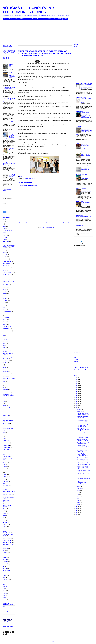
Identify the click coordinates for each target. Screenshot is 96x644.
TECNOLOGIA (6, 522)
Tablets (4, 515)
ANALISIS (5, 235)
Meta (4, 418)
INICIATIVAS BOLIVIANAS (9, 378)
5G (3, 224)
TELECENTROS (6, 529)
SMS (4, 484)
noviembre (79, 411)
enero (78, 504)
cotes (4, 303)
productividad (6, 445)
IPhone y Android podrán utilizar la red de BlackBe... (83, 414)
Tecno (4, 520)
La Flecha (76, 372)
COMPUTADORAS (7, 275)
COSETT (5, 287)
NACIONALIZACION (7, 426)
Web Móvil (5, 586)
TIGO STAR (5, 553)
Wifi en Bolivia (79, 226)
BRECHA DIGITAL (7, 261)
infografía (5, 376)
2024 (77, 382)
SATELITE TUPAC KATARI (9, 471)
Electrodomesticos (7, 312)
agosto (79, 490)
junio (78, 494)
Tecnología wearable (81, 189)
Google (4, 343)
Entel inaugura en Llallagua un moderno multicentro (9, 122)
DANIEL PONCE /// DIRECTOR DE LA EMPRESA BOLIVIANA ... (83, 455)
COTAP (4, 292)
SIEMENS (5, 475)
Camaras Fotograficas (8, 263)
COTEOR (5, 300)
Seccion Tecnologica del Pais (81, 370)
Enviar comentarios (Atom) (48, 227)
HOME (5, 19)
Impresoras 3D (6, 374)
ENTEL (60, 19)
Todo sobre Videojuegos (82, 175)
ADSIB (4, 226)
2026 (77, 378)
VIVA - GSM (5, 580)
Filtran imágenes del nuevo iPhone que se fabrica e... (83, 437)
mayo (78, 496)
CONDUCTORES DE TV (8, 281)
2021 (77, 388)
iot (3, 399)
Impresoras (5, 372)
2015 (77, 400)
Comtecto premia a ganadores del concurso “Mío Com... (83, 430)
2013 (77, 404)
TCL (3, 518)
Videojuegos (5, 573)
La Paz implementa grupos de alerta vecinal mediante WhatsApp (86, 204)
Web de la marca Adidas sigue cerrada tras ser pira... (82, 467)
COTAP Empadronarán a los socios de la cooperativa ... (83, 474)
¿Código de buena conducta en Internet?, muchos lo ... (83, 464)
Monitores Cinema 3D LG (82, 458)
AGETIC (4, 233)
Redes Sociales (6, 456)
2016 (77, 398)
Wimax (4, 591)
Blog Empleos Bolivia (81, 97)
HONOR (66, 19)
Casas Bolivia (79, 127)
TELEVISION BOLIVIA (8, 545)
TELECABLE (5, 524)
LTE (3, 414)
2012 (77, 406)
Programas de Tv (6, 447)
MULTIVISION (6, 424)
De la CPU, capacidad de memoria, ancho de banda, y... (83, 478)
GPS (4, 346)
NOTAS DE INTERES (7, 435)
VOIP (4, 584)
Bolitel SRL (5, 254)
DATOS (4, 305)
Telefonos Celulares (7, 543)
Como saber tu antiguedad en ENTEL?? (12, 176)
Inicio (46, 223)
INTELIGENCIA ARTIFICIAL (9, 384)
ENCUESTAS (6, 317)
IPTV (4, 401)
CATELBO (5, 266)
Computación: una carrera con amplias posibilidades (83, 421)
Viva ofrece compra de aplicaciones (82, 451)
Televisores (5, 548)
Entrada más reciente (24, 223)
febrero (79, 502)
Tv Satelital (5, 564)
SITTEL (4, 479)
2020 (77, 390)
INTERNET (22, 19)
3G (3, 219)
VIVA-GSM (49, 19)
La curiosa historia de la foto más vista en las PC (83, 443)
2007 (77, 513)
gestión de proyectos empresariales (7, 340)
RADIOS (5, 452)
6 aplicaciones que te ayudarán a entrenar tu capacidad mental (8, 47)
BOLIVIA (5, 257)
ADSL (4, 228)
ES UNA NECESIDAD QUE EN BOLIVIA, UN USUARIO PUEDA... (83, 425)
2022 (77, 386)
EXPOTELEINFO (6, 333)
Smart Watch (5, 481)
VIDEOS (4, 575)
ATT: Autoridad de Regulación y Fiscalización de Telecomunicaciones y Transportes (9, 246)
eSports (4, 322)
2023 (77, 384)
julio (78, 492)
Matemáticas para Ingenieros (83, 166)
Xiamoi (4, 598)
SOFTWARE (5, 486)
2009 (77, 509)
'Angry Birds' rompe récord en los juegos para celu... (83, 471)
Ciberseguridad (6, 268)
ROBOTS (5, 467)
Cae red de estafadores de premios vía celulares (9, 88)
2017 (77, 396)
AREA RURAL (6, 242)
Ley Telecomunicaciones (8, 408)
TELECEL (5, 527)
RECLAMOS (5, 454)
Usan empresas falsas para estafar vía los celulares (9, 111)
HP (3, 365)
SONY (4, 509)
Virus (4, 577)
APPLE (4, 240)
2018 (77, 394)
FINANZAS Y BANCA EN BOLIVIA (84, 83)
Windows (5, 593)
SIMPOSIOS (5, 477)
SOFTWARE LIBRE (7, 495)
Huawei (4, 367)
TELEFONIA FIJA (7, 538)
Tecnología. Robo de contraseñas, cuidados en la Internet (9, 163)
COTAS (43, 19)
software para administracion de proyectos (9, 501)
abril (78, 498)
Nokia (4, 433)
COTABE (5, 289)
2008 (77, 511)
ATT (32, 19)
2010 (77, 507)
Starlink (4, 511)
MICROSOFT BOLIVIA (8, 420)
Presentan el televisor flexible (11, 150)
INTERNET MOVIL (7, 392)
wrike (4, 595)
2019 (77, 392)
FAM (4, 335)
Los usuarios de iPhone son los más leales (83, 433)
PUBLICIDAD (6, 450)
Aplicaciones (5, 237)
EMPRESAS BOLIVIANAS (29, 178)
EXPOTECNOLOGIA (7, 331)
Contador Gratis (6, 622)
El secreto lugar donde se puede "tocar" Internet (83, 440)
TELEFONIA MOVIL (7, 540)
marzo (79, 500)
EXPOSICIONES (6, 329)
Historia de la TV (6, 360)
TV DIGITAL (5, 562)
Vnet (4, 582)
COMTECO (5, 277)
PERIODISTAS (6, 443)
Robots (11, 19)
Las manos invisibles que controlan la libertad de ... (83, 460)
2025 (77, 380)
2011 (77, 408)
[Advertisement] (46, 32)
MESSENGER (6, 416)
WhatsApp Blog (80, 201)
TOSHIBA (5, 557)
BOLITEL (5, 252)
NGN (4, 431)
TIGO (55, 19)
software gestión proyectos (9, 491)
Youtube (4, 600)
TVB (4, 566)
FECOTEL (5, 338)
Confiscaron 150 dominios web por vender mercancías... (83, 418)
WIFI (4, 589)
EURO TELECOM (7, 326)
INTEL (4, 382)
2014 (77, 402)
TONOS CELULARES (8, 555)
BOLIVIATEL (5, 259)
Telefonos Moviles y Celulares (83, 152)
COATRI (4, 270)
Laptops (4, 406)
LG (3, 411)
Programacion (79, 215)
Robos (4, 464)
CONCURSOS (6, 279)
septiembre (80, 488)
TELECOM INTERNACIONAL (7, 532)
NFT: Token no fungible (8, 428)
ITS (3, 403)
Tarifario (76, 46)
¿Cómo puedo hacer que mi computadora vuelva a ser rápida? (9, 100)
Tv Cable (5, 560)
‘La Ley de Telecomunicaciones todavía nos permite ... (82, 483)
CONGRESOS (6, 285)
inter (4, 388)
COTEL (37, 19)
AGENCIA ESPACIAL (7, 231)
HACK (16, 19)
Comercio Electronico (7, 272)
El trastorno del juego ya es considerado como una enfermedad (87, 177)
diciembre (79, 409)
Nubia (4, 438)
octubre (79, 486)
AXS (28, 19)
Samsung (5, 469)
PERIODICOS (6, 441)
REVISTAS (5, 462)
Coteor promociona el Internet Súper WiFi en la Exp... (83, 447)
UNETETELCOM (6, 571)
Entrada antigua (67, 223)
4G (3, 222)
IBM (3, 369)
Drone (4, 310)
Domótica (5, 307)
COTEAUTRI (5, 296)
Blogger (53, 641)
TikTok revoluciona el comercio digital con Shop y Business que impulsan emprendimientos (86, 115)
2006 (77, 515)
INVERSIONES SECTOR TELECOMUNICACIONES (9, 395)
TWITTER (5, 568)
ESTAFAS (5, 324)
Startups (4, 513)
